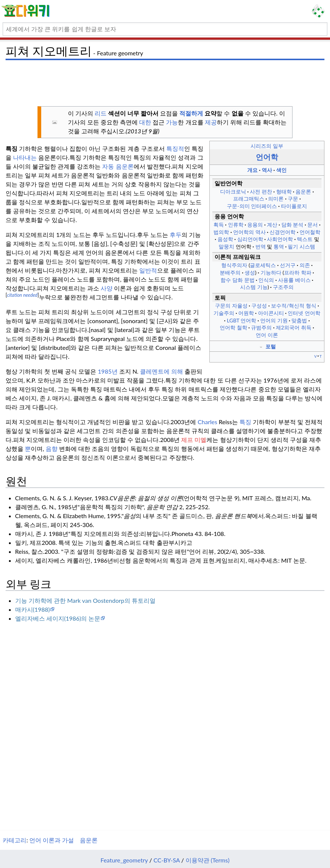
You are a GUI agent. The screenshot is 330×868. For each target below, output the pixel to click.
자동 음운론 (118, 166)
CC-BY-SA (167, 860)
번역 (261, 246)
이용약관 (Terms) (208, 860)
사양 (107, 288)
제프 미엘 (194, 440)
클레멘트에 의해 (161, 371)
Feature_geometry (124, 860)
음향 (52, 448)
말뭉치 (226, 246)
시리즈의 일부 (267, 146)
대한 (145, 122)
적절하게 (191, 113)
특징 (245, 422)
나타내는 (25, 157)
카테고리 (14, 840)
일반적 (148, 270)
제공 (211, 122)
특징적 (175, 148)
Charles (208, 422)
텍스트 (305, 239)
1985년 (108, 371)
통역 (279, 246)
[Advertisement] (165, 80)
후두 (176, 235)
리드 (101, 113)
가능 (172, 122)
